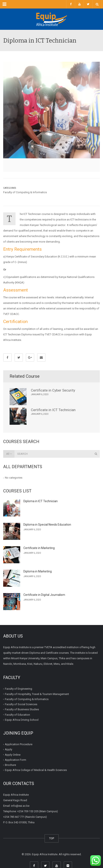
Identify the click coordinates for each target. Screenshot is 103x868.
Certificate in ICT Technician (53, 410)
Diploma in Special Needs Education (47, 525)
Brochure (10, 765)
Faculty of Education (17, 715)
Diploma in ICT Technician (41, 501)
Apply (9, 749)
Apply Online (13, 755)
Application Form (16, 760)
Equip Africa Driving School (22, 720)
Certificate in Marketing (39, 548)
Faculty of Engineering (19, 689)
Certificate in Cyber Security (53, 390)
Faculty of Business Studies (22, 709)
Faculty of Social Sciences (21, 704)
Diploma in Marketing (38, 571)
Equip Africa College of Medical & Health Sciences (36, 770)
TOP (52, 838)
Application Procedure (19, 744)
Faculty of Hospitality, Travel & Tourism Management (37, 694)
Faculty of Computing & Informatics (25, 192)
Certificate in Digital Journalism (44, 595)
